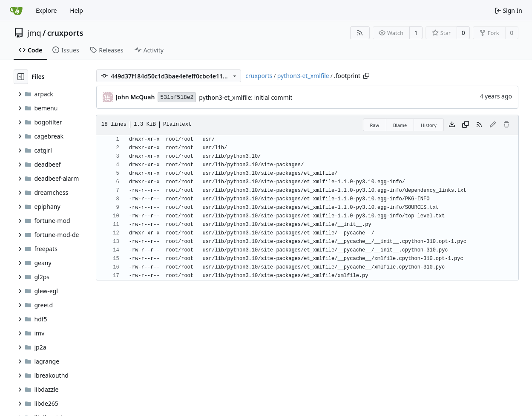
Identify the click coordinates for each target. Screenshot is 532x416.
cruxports (65, 33)
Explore (46, 10)
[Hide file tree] (21, 77)
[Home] (16, 11)
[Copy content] (466, 125)
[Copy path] (366, 76)
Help (76, 10)
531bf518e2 (177, 97)
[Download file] (452, 125)
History (429, 125)
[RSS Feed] (360, 33)
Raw (375, 125)
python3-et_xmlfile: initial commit (246, 97)
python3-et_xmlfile (303, 76)
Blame (400, 125)
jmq (34, 33)
